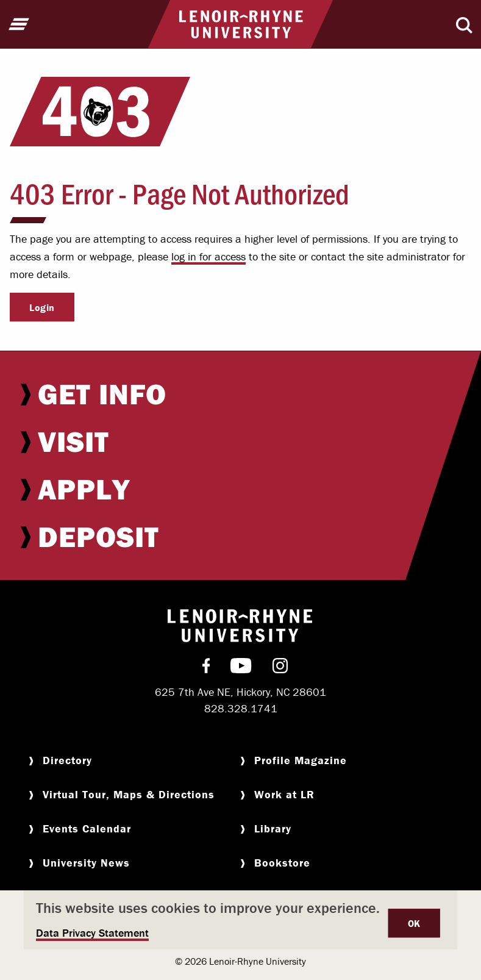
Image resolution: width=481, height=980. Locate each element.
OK (414, 923)
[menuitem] (240, 394)
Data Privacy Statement (92, 933)
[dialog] (240, 920)
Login (42, 307)
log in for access (208, 256)
